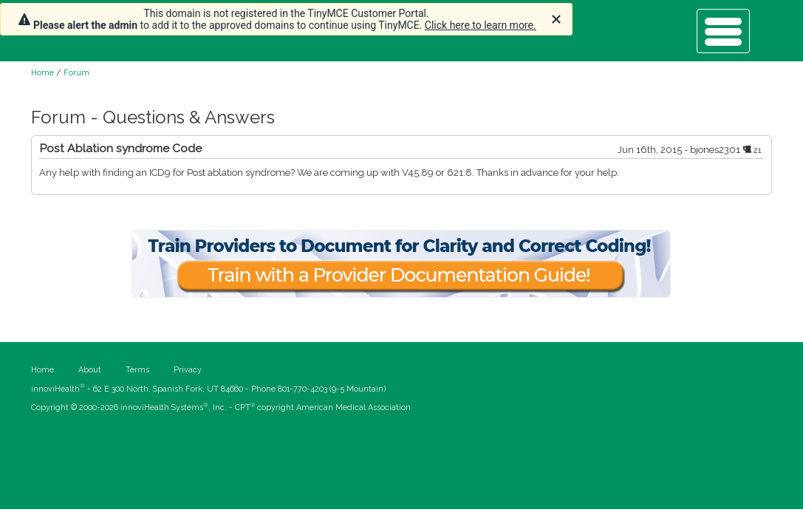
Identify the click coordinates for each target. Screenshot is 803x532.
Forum (76, 73)
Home (42, 73)
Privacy (188, 370)
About (90, 370)
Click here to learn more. (481, 25)
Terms (137, 370)
